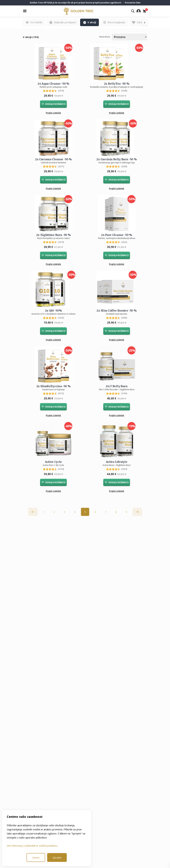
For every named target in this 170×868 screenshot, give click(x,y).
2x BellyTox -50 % (117, 84)
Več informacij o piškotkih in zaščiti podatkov (32, 846)
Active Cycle (53, 462)
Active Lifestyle (117, 462)
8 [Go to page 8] (116, 512)
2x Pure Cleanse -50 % (117, 235)
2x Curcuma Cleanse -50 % (53, 159)
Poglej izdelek (53, 113)
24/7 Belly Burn (117, 386)
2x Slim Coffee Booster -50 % (117, 311)
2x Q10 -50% (53, 311)
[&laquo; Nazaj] (33, 512)
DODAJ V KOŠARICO (53, 104)
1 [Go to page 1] (44, 512)
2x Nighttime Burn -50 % (53, 235)
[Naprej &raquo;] (137, 512)
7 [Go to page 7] (106, 512)
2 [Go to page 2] (54, 512)
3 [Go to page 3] (64, 512)
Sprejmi (57, 857)
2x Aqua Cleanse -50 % (53, 84)
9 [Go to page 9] (126, 512)
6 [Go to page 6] (95, 512)
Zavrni (36, 857)
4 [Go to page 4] (75, 512)
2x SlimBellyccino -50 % (53, 386)
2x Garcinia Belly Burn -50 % (117, 159)
